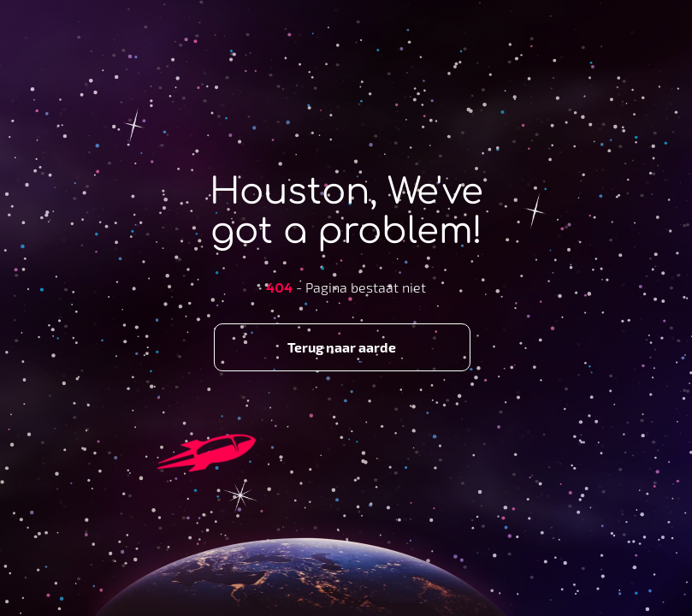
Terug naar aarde (342, 347)
